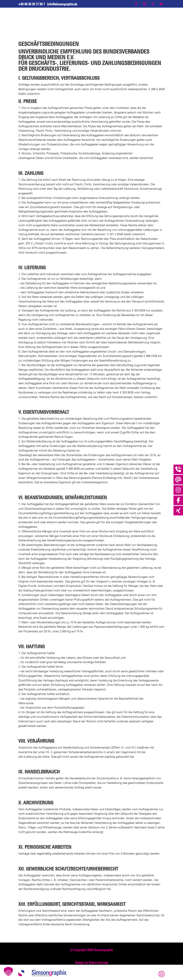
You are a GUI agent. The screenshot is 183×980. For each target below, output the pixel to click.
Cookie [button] (113, 975)
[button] (8, 972)
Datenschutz (90, 975)
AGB (104, 975)
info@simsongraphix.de (62, 4)
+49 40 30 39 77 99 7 (32, 4)
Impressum (73, 975)
